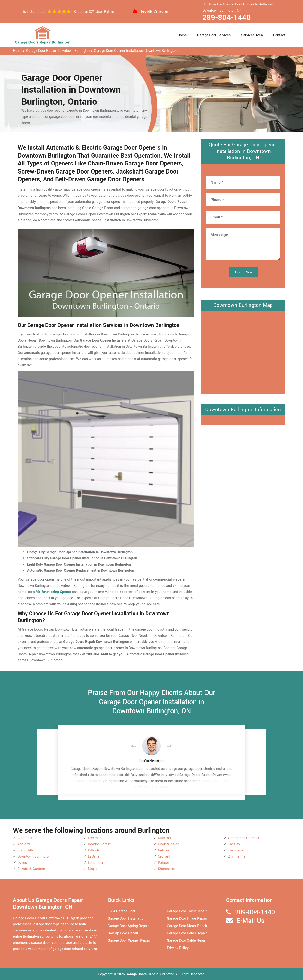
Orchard (164, 857)
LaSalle (94, 857)
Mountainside (169, 844)
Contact (279, 35)
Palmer (163, 863)
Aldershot (25, 838)
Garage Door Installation (127, 919)
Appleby (24, 844)
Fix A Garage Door (122, 911)
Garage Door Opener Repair (129, 941)
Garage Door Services (214, 35)
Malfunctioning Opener (53, 592)
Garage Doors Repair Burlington (151, 974)
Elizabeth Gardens (32, 869)
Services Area (252, 35)
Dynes (22, 863)
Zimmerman (238, 857)
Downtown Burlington (34, 857)
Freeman (95, 838)
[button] (137, 747)
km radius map (243, 351)
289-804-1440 (227, 18)
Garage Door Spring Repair (128, 926)
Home (182, 35)
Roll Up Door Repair (123, 933)
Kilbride (94, 850)
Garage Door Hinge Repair (187, 919)
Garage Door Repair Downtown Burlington (58, 51)
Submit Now (243, 272)
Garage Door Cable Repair (187, 941)
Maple (93, 869)
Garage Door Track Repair (187, 911)
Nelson (163, 850)
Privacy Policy (178, 948)
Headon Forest (99, 844)
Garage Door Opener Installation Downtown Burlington (136, 51)
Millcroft (165, 838)
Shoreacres (167, 869)
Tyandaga (236, 850)
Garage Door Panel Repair (187, 933)
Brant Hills (26, 850)
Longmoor (96, 863)
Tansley (234, 844)
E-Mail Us (250, 921)
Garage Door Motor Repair (187, 926)
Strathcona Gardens (244, 838)
